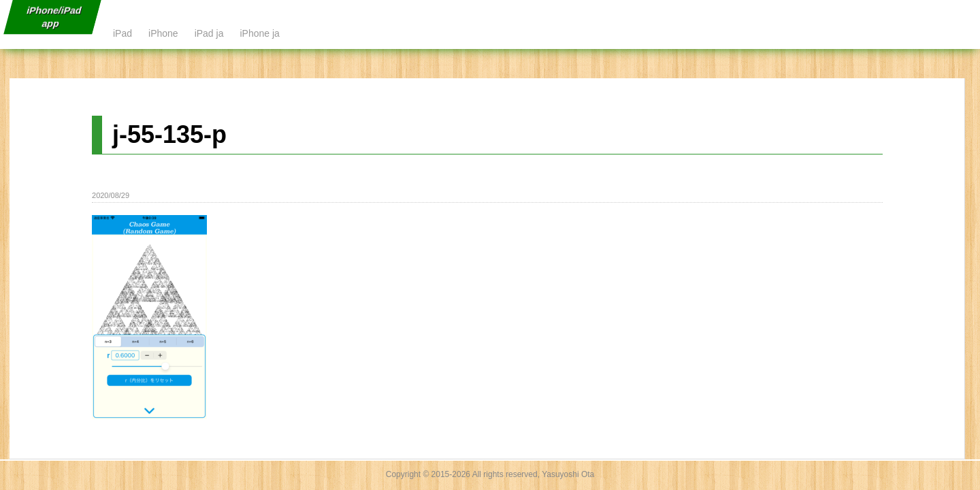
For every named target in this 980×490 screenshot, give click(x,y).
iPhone (163, 33)
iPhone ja (259, 33)
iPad (122, 33)
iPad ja (209, 33)
